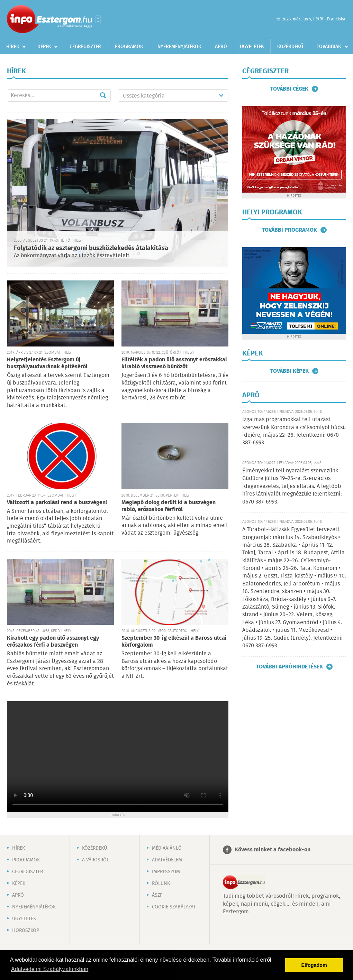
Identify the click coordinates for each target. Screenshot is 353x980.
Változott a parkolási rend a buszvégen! (57, 503)
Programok (129, 47)
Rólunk (161, 884)
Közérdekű (290, 47)
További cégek (289, 89)
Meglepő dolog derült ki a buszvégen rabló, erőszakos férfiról (169, 506)
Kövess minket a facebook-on (273, 850)
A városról (96, 860)
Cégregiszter (85, 47)
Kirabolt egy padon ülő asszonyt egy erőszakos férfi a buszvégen (53, 642)
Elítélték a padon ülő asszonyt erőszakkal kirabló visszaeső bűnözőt (174, 363)
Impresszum (166, 872)
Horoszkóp (26, 931)
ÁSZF (157, 895)
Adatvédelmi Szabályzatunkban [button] (50, 969)
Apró (221, 47)
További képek (289, 371)
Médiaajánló (167, 848)
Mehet (103, 95)
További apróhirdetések (289, 667)
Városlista (98, 20)
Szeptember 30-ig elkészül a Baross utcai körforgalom (174, 642)
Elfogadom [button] (314, 965)
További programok (289, 230)
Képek (44, 47)
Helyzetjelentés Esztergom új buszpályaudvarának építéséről (47, 363)
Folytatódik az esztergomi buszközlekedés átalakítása (91, 248)
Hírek (13, 47)
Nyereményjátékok (179, 47)
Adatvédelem (167, 860)
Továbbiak (329, 47)
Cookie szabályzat (174, 907)
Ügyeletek (252, 47)
